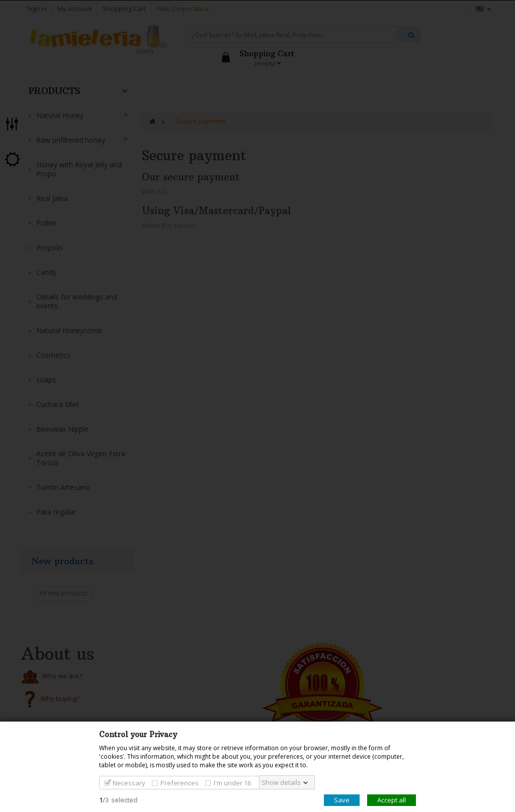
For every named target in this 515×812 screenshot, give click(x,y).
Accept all (392, 800)
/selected (118, 800)
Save (342, 800)
